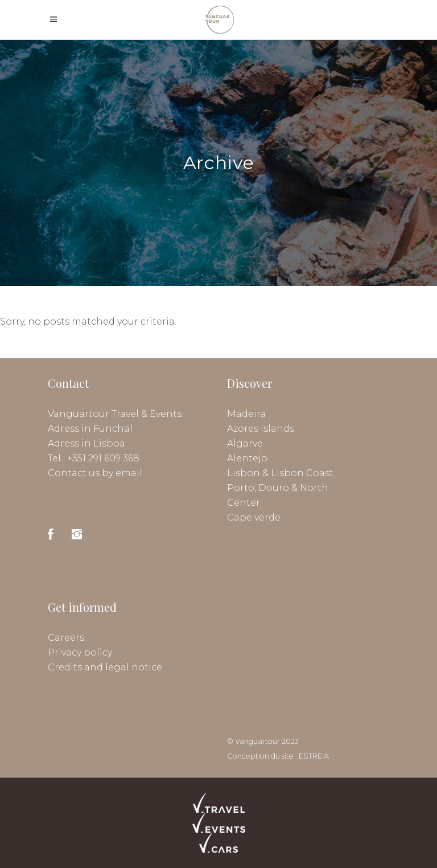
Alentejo (247, 458)
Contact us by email (95, 473)
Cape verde (254, 517)
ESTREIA (314, 756)
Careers (66, 638)
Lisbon (244, 473)
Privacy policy (80, 652)
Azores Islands (261, 429)
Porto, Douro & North (278, 488)
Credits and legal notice (105, 667)
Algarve (245, 443)
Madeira (246, 414)
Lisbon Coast (302, 473)
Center (244, 503)
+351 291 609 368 (103, 458)
